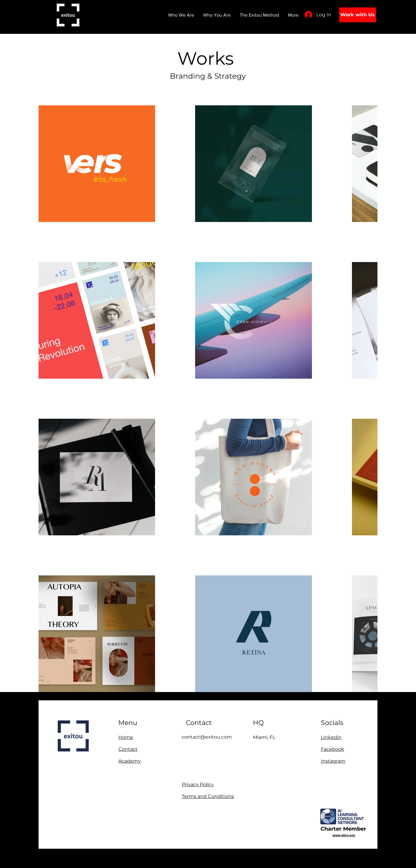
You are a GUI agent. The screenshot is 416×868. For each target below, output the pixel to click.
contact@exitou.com (207, 737)
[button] (217, 15)
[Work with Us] (358, 15)
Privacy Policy (198, 784)
